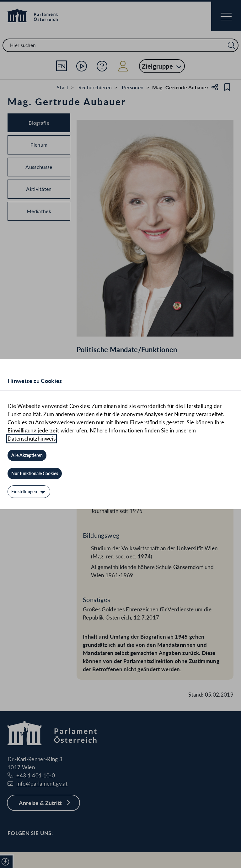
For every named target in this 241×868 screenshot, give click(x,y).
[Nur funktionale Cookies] (35, 473)
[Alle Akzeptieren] (27, 455)
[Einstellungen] (29, 492)
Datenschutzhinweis (32, 439)
